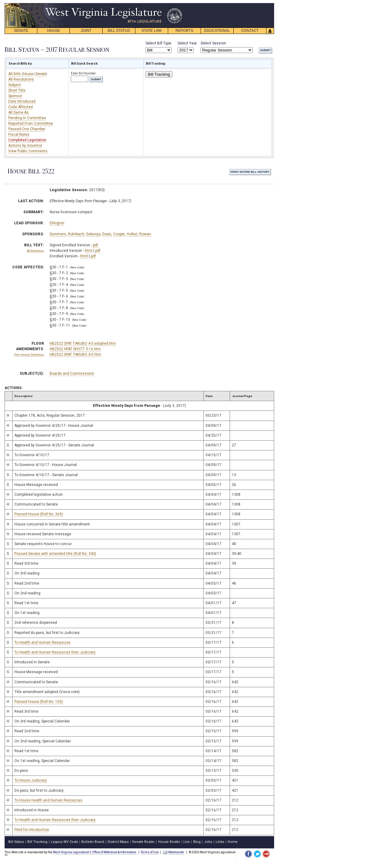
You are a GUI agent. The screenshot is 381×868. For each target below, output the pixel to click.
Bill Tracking (159, 74)
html (89, 251)
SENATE (21, 31)
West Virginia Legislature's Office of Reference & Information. (95, 852)
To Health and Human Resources (42, 642)
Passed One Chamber (27, 129)
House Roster (169, 842)
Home (233, 842)
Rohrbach (76, 234)
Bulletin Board (93, 842)
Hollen (132, 234)
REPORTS (184, 31)
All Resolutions (21, 79)
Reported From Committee (31, 123)
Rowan (145, 234)
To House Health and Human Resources (48, 800)
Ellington (57, 223)
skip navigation (178, 5)
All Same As (19, 112)
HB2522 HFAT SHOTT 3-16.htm (75, 349)
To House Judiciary (31, 780)
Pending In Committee (27, 118)
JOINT (86, 31)
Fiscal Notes (19, 135)
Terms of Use (150, 852)
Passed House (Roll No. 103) (39, 702)
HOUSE (54, 31)
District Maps (118, 842)
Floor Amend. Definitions (29, 355)
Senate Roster (143, 842)
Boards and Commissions (72, 373)
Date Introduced (22, 101)
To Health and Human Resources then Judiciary (55, 652)
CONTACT (250, 31)
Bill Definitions (36, 251)
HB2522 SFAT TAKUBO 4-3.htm (75, 354)
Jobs (208, 842)
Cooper (119, 234)
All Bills (15, 74)
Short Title (17, 90)
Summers (58, 234)
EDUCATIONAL (217, 31)
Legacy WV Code (64, 842)
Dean (107, 234)
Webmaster (174, 852)
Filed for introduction (32, 830)
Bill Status (16, 842)
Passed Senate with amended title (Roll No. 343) (55, 554)
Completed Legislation (27, 140)
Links (220, 842)
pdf (95, 245)
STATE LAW (152, 31)
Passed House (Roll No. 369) (39, 514)
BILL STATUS (119, 31)
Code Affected (21, 107)
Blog (197, 842)
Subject (15, 85)
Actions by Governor (25, 146)
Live (187, 842)
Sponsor (15, 96)
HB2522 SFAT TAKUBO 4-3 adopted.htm (83, 343)
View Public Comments (28, 151)
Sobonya (93, 234)
